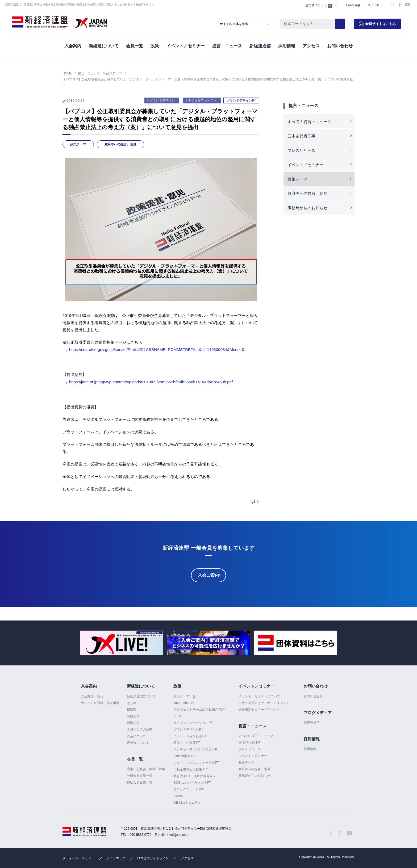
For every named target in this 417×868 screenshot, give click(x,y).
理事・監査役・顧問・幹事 (146, 769)
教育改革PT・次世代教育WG (194, 776)
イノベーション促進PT (190, 736)
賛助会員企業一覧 (140, 782)
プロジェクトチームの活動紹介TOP (199, 710)
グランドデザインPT (241, 100)
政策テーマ (78, 144)
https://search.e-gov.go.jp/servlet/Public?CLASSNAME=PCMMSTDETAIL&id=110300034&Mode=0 (157, 349)
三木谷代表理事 (301, 136)
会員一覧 (135, 45)
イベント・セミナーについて (259, 696)
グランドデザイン (162, 100)
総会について (136, 736)
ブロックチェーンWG (189, 789)
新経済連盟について (141, 696)
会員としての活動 (140, 729)
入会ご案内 (208, 575)
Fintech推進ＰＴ (185, 756)
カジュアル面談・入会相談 (100, 703)
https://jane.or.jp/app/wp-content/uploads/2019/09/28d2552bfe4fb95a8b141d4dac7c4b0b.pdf (151, 382)
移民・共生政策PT (187, 743)
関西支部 (133, 716)
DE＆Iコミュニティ (187, 803)
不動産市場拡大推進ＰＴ (191, 769)
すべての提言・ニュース (309, 122)
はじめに (133, 703)
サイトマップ (116, 858)
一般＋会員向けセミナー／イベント (264, 703)
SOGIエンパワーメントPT (192, 783)
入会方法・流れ (92, 696)
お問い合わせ (340, 45)
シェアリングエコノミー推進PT (196, 763)
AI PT (177, 716)
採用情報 (287, 45)
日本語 (377, 5)
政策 (155, 45)
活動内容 (133, 723)
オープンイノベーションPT (193, 723)
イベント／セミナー (186, 45)
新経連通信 (260, 45)
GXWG (178, 796)
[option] (122, 643)
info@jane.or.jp (178, 835)
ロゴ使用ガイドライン (153, 858)
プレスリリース (301, 150)
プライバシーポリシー (78, 858)
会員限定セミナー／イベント (259, 710)
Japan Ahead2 (184, 703)
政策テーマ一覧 (185, 696)
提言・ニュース (227, 45)
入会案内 (73, 45)
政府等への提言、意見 (120, 144)
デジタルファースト (202, 100)
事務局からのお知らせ (307, 208)
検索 (345, 23)
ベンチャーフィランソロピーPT (196, 749)
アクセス (311, 45)
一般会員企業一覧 (140, 776)
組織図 (132, 710)
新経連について (104, 45)
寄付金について (138, 743)
